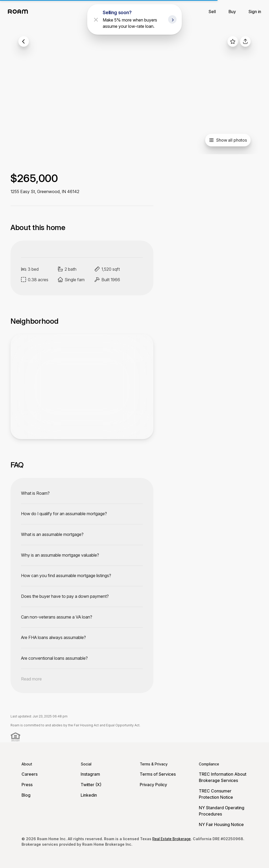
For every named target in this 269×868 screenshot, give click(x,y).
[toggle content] (82, 493)
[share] (245, 41)
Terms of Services (158, 774)
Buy (232, 12)
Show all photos (228, 140)
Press (27, 785)
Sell (212, 12)
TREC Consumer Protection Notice (216, 794)
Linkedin (89, 795)
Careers (30, 774)
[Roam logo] (19, 12)
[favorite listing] (233, 41)
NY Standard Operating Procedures (222, 811)
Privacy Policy (153, 785)
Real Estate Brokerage (172, 839)
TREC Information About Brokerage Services (223, 777)
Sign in (255, 12)
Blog (26, 795)
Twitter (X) (91, 785)
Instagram (90, 774)
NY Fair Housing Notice (221, 824)
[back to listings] (24, 41)
